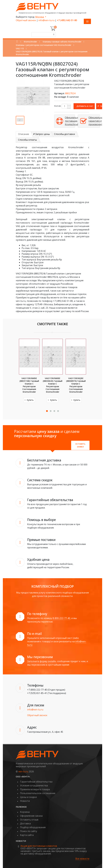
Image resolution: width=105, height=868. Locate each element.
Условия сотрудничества (34, 785)
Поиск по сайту (29, 831)
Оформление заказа (31, 816)
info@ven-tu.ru (46, 20)
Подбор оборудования (33, 827)
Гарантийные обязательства (36, 782)
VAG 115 (20, 48)
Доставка (25, 823)
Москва (40, 17)
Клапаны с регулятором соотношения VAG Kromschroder (44, 45)
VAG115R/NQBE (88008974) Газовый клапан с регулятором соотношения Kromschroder (76, 385)
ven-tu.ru (23, 771)
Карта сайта (27, 835)
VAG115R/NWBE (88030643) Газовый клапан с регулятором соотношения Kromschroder (53, 385)
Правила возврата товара (35, 789)
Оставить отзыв (29, 820)
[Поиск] (53, 35)
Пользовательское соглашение (38, 793)
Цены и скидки (28, 797)
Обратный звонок (26, 20)
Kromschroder (30, 42)
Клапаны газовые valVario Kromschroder (62, 42)
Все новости (82, 859)
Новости (25, 801)
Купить (29, 400)
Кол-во (58, 106)
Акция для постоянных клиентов (39, 846)
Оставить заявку (80, 445)
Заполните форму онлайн (42, 661)
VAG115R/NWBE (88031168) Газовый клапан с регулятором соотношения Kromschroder (29, 385)
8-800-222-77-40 (61, 618)
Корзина (25, 812)
